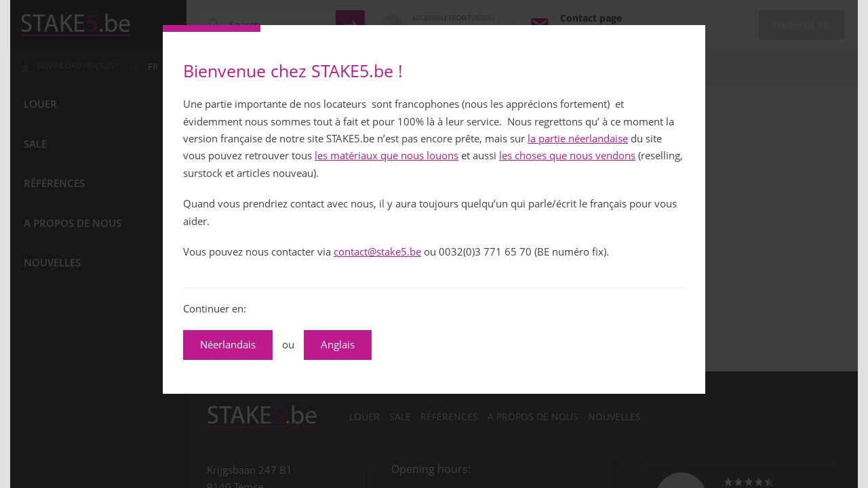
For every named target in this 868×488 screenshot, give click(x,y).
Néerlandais (228, 345)
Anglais (338, 345)
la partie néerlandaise (578, 139)
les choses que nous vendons (567, 156)
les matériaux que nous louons (387, 156)
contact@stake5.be (377, 252)
